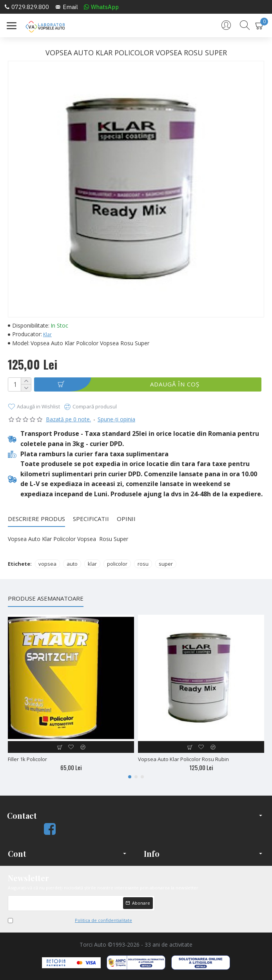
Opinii (126, 519)
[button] (130, 777)
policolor (117, 564)
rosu (143, 564)
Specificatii (91, 519)
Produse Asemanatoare (46, 598)
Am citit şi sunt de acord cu (71, 920)
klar (92, 564)
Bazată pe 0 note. (68, 419)
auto (72, 564)
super (166, 564)
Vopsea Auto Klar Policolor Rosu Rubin (183, 759)
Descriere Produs (36, 519)
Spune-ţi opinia (116, 419)
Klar (47, 334)
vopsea (47, 564)
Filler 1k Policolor (27, 759)
